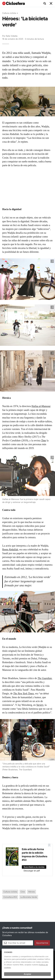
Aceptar (27, 974)
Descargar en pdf (32, 871)
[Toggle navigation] (51, 4)
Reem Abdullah (10, 550)
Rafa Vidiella (12, 36)
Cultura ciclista (9, 13)
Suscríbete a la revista (34, 867)
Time (44, 441)
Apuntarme (42, 943)
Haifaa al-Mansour (41, 406)
